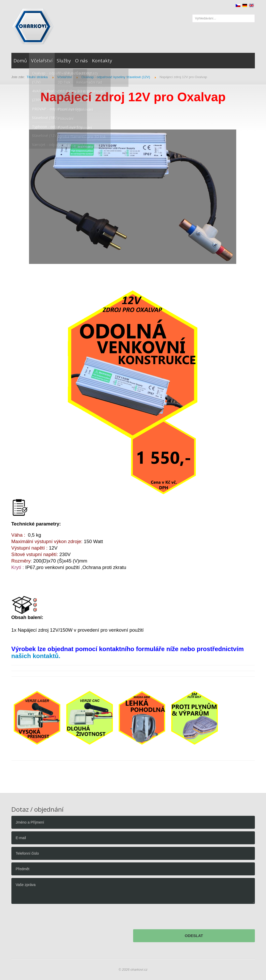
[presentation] (51, 918)
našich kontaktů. (36, 656)
